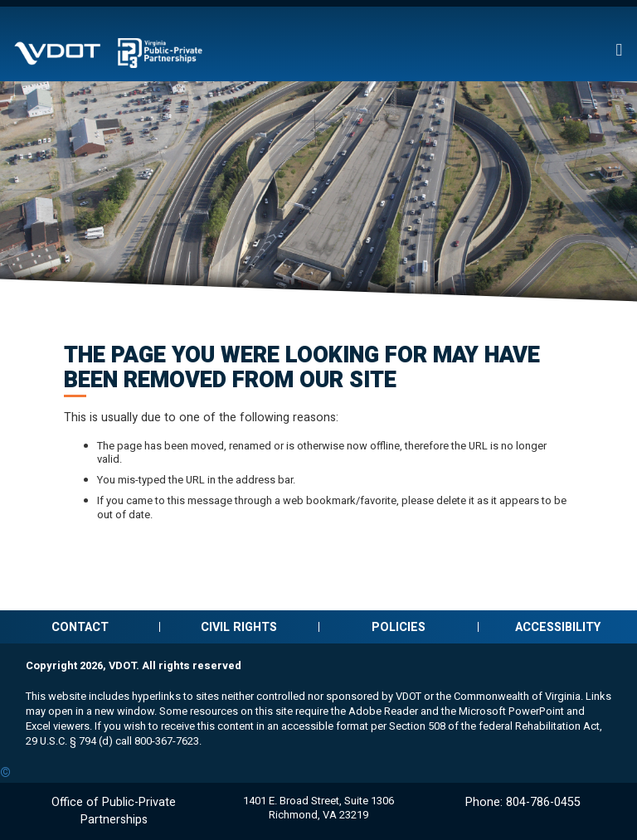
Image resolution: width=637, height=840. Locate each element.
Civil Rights (239, 627)
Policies (399, 627)
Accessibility (558, 627)
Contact (80, 627)
